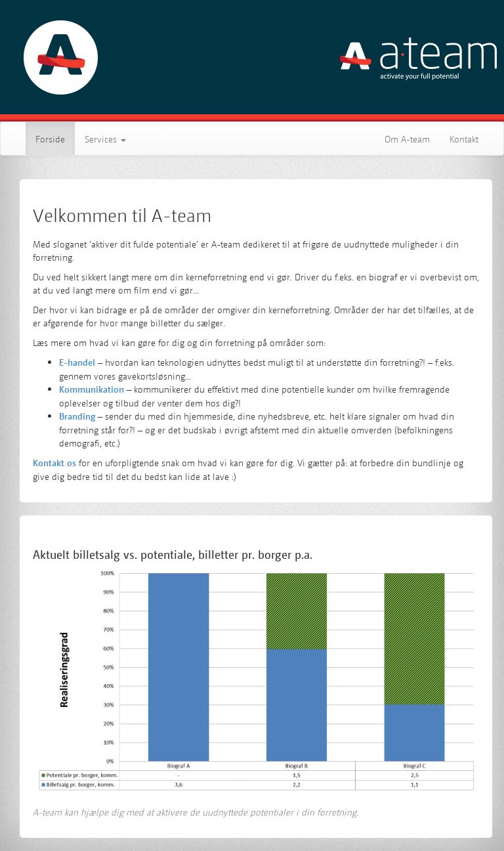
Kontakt (464, 139)
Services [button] (105, 139)
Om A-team (407, 139)
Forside (55, 138)
